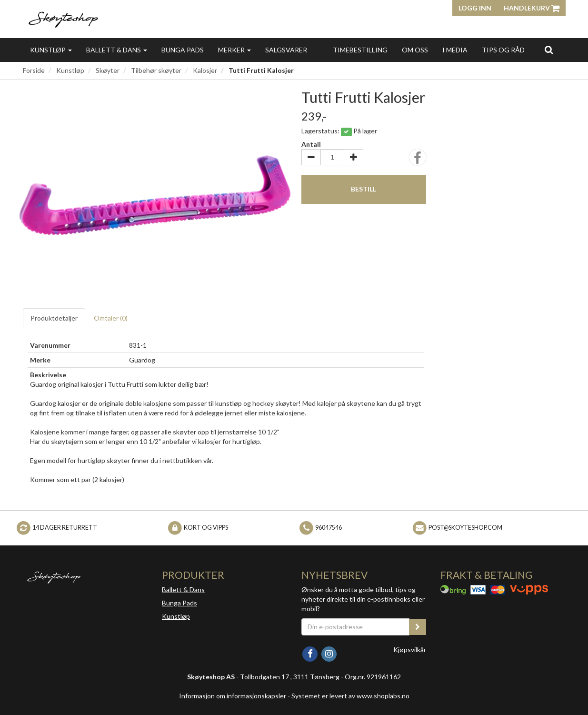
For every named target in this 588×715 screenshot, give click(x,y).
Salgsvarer (286, 50)
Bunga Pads (183, 50)
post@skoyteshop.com (465, 528)
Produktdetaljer (54, 318)
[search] (549, 50)
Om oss (415, 50)
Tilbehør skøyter (156, 70)
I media (455, 50)
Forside (34, 70)
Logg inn (475, 8)
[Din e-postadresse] (356, 627)
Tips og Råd (503, 50)
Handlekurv (532, 8)
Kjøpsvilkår (410, 650)
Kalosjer (205, 70)
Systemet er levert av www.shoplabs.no (350, 696)
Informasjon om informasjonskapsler (233, 696)
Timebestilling (360, 50)
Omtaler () (111, 318)
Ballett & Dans (117, 50)
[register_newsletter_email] (418, 627)
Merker (234, 50)
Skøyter (108, 70)
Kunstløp (51, 50)
